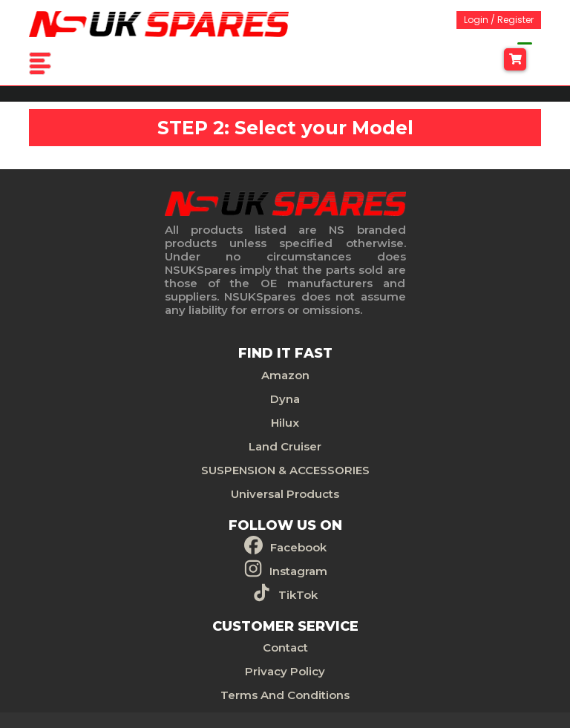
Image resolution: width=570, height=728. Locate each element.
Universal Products (285, 494)
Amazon (285, 375)
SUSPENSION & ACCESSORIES (285, 470)
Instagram (298, 571)
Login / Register (499, 20)
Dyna (285, 399)
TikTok (298, 595)
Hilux (285, 423)
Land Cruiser (285, 446)
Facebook (298, 547)
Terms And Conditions (285, 695)
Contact (285, 647)
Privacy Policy (285, 671)
